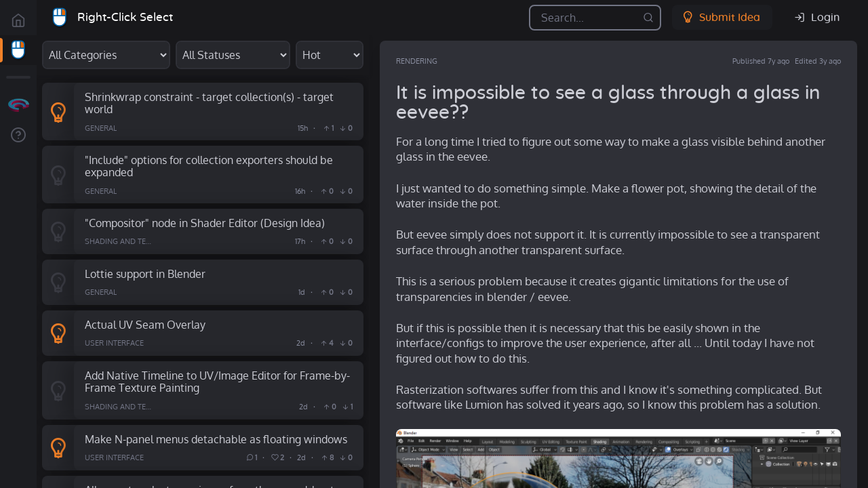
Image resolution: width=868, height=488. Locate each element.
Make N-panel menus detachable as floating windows (216, 439)
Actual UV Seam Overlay (145, 324)
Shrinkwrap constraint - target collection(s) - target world (209, 103)
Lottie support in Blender (145, 273)
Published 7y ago (761, 61)
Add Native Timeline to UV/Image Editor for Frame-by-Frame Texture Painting (217, 382)
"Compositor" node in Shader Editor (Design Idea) (205, 223)
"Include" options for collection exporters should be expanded (209, 166)
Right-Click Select (125, 17)
